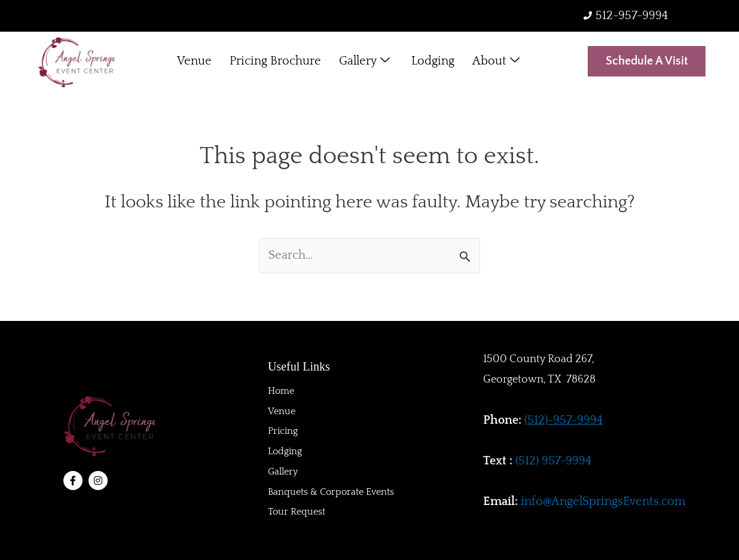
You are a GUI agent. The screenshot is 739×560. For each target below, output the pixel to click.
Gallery (364, 62)
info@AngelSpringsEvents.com (603, 501)
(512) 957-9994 (553, 461)
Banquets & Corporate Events (331, 492)
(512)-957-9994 (564, 420)
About (496, 62)
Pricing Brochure (275, 62)
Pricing (283, 431)
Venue (194, 62)
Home (281, 390)
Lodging (433, 62)
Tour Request (297, 512)
